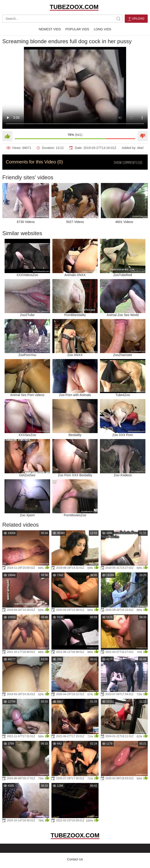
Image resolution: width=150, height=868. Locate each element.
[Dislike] (143, 136)
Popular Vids (77, 29)
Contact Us (75, 859)
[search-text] (62, 19)
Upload (136, 19)
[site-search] (118, 19)
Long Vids (102, 29)
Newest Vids (50, 29)
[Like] (7, 136)
